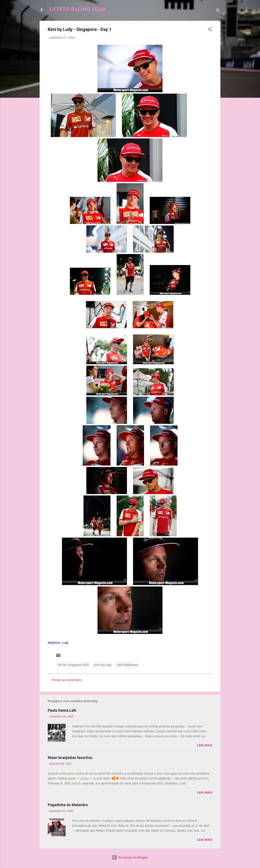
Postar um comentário (67, 680)
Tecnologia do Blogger (130, 857)
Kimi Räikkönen (127, 665)
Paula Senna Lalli (62, 710)
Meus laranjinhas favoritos (70, 758)
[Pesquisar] (218, 11)
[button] (210, 30)
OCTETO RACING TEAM (78, 10)
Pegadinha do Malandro (68, 805)
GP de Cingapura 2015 (73, 665)
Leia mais (205, 745)
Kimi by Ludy (103, 665)
